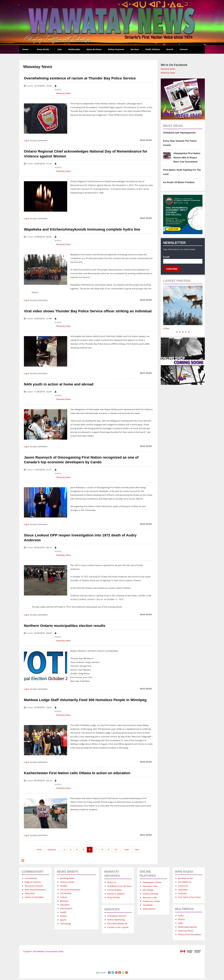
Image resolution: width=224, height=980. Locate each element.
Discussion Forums (34, 886)
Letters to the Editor (34, 897)
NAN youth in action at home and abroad (59, 384)
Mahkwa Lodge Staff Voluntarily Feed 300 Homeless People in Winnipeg (85, 700)
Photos (181, 919)
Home (26, 49)
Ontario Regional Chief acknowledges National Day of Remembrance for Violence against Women (86, 154)
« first (39, 850)
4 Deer (166, 328)
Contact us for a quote (118, 927)
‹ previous (51, 850)
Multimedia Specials (188, 927)
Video (181, 923)
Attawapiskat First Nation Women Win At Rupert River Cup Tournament (187, 158)
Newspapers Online (152, 882)
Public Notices (153, 49)
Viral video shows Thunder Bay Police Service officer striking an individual (88, 311)
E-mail (167, 257)
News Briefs (44, 49)
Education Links (150, 886)
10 (116, 850)
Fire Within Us (185, 882)
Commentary (31, 878)
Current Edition (115, 890)
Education (65, 905)
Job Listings (148, 890)
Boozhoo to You (186, 878)
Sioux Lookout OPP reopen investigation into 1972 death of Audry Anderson (80, 538)
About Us (112, 882)
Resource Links (150, 897)
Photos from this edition (190, 934)
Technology (66, 924)
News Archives (94, 49)
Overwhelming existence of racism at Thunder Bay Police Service (80, 78)
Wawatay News (64, 93)
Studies (64, 886)
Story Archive (114, 897)
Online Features (116, 49)
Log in (27, 140)
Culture (64, 897)
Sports (63, 920)
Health (63, 912)
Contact (184, 49)
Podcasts (182, 893)
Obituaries (30, 893)
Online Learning (150, 894)
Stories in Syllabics (116, 894)
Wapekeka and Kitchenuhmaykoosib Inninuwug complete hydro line (82, 229)
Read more (146, 140)
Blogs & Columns (33, 882)
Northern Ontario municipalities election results (65, 626)
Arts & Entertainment (70, 890)
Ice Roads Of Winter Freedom (179, 182)
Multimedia (74, 49)
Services (135, 49)
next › (127, 850)
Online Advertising (116, 920)
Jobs (60, 49)
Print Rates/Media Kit (117, 923)
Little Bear (183, 890)
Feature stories (67, 882)
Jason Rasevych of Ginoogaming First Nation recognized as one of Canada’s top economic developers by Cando (81, 460)
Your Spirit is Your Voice (189, 897)
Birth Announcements (35, 890)
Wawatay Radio (168, 69)
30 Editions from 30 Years (119, 886)
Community (66, 893)
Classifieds (148, 905)
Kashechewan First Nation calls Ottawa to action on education (77, 773)
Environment (66, 908)
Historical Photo (186, 931)
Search (170, 49)
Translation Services (117, 916)
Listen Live (183, 886)
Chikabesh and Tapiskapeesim (179, 133)
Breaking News (67, 878)
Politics (63, 916)
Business (64, 901)
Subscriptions (149, 909)
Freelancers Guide (151, 901)
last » (137, 850)
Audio (181, 916)
